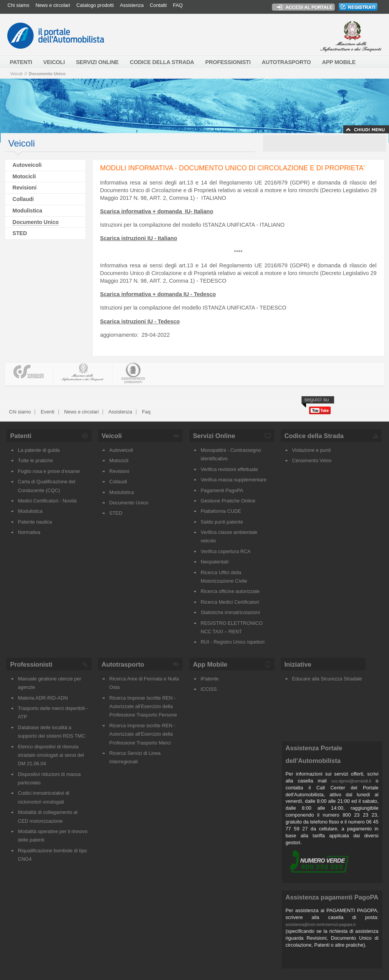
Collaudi (23, 199)
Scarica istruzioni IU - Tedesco (140, 321)
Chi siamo (19, 5)
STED (20, 233)
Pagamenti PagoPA (222, 490)
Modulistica (27, 211)
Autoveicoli (27, 165)
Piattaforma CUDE (221, 511)
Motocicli (24, 176)
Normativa (29, 532)
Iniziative (298, 665)
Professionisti (31, 665)
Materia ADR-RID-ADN (43, 698)
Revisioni (25, 188)
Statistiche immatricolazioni (230, 612)
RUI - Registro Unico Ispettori (233, 642)
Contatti (158, 5)
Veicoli (17, 74)
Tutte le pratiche (36, 460)
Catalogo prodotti (95, 5)
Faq (146, 412)
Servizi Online (214, 436)
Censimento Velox (312, 460)
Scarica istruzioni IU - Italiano (139, 238)
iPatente (210, 679)
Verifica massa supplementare (234, 480)
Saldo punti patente (222, 522)
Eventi (47, 412)
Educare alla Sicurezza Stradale (327, 679)
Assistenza (132, 5)
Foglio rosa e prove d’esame (49, 471)
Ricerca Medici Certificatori (230, 602)
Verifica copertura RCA (226, 551)
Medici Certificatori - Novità (47, 501)
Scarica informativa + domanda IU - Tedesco (158, 294)
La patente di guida (39, 450)
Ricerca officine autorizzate (230, 591)
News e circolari (53, 5)
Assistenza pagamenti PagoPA (332, 897)
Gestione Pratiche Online (228, 501)
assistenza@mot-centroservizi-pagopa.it (321, 925)
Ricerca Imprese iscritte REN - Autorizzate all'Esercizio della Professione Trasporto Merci (142, 734)
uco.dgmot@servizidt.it (351, 781)
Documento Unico (47, 74)
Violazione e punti (312, 450)
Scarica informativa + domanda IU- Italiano (157, 211)
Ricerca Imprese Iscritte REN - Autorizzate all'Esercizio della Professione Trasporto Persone (143, 707)
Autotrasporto (123, 665)
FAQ (178, 5)
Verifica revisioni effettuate (229, 469)
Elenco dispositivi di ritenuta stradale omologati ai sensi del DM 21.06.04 (51, 755)
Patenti (21, 436)
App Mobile (210, 665)
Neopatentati (215, 562)
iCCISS (209, 689)
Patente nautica (35, 522)
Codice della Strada (314, 436)
